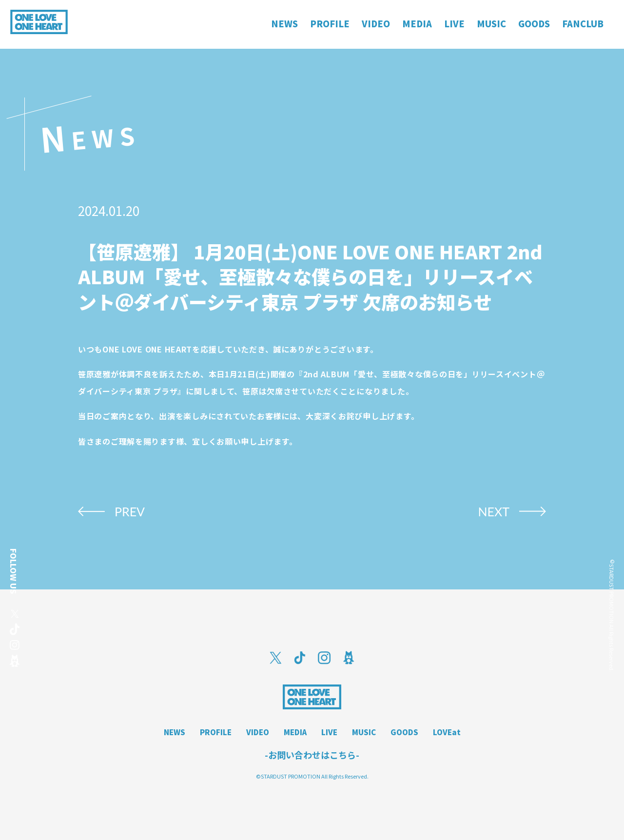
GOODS (404, 732)
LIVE (329, 732)
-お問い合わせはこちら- (312, 755)
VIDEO (258, 732)
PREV (130, 511)
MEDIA (295, 732)
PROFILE (216, 732)
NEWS (175, 732)
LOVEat (447, 732)
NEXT (494, 511)
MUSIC (364, 732)
